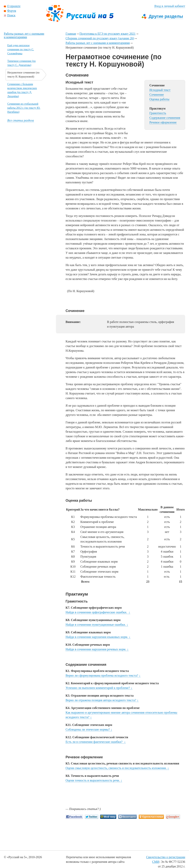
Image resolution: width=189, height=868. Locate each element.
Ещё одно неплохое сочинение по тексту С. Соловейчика (21, 49)
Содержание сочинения (165, 118)
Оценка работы (159, 99)
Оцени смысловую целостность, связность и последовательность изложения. (117, 768)
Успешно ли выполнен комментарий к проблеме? (99, 688)
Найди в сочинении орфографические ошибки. (98, 612)
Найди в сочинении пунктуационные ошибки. (97, 625)
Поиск (11, 15)
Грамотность (158, 113)
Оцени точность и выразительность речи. (94, 780)
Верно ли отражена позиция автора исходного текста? (102, 700)
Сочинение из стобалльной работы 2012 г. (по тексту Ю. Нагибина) (24, 108)
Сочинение (157, 95)
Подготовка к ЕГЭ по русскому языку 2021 (108, 34)
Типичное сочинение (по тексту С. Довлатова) (22, 63)
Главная (71, 34)
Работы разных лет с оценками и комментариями (98, 43)
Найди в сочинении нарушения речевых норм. (97, 649)
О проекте (14, 6)
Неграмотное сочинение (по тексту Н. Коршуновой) (23, 75)
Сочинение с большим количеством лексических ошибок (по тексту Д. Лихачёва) (22, 90)
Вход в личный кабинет (170, 6)
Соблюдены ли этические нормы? (89, 729)
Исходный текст (160, 90)
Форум (12, 11)
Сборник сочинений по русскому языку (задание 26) (100, 38)
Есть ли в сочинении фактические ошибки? (96, 742)
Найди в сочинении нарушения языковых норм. (98, 637)
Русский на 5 (80, 13)
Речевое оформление (163, 122)
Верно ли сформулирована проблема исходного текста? (103, 675)
